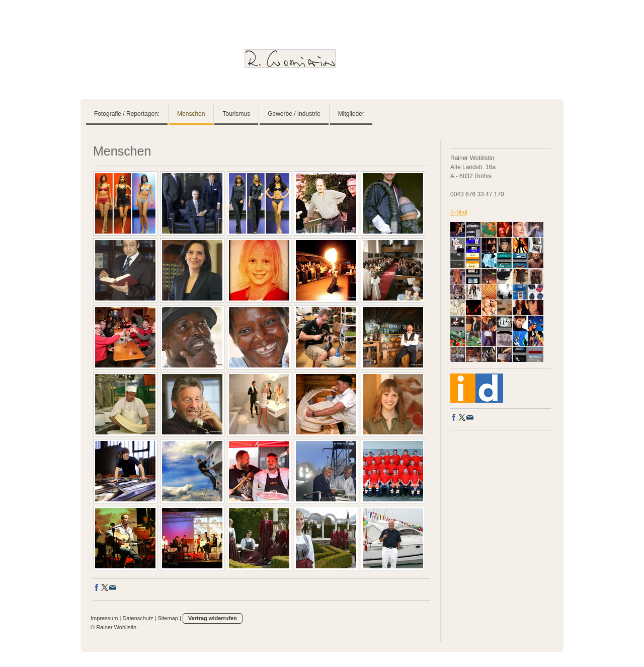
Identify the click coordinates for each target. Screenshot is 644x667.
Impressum (104, 618)
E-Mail (459, 212)
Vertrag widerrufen (213, 618)
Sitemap (168, 618)
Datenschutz (138, 618)
